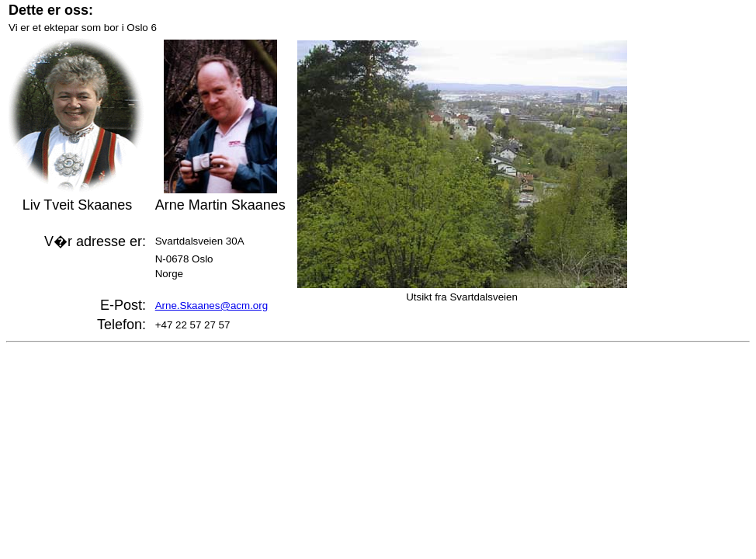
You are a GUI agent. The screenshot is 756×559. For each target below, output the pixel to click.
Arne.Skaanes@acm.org (212, 306)
